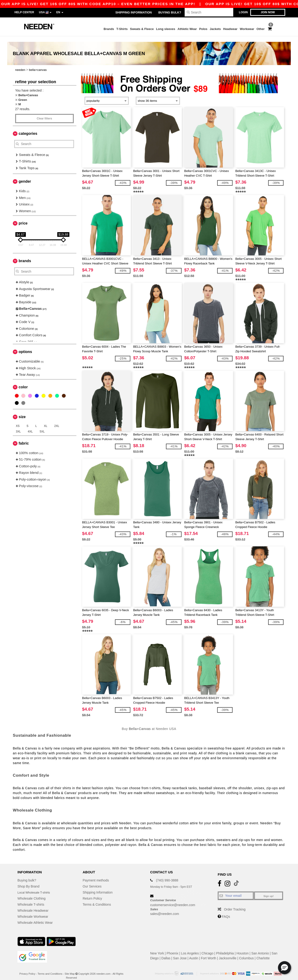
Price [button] (23, 218)
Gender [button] (25, 176)
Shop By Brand (28, 881)
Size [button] (22, 411)
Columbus (246, 953)
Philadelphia (225, 948)
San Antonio (260, 948)
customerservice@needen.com (173, 899)
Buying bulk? (170, 12)
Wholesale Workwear (33, 911)
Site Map (70, 968)
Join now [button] (268, 12)
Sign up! (269, 891)
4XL (30, 426)
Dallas (166, 953)
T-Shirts (122, 29)
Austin (194, 953)
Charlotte (263, 953)
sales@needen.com (165, 908)
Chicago (207, 948)
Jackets (215, 29)
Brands (109, 29)
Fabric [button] (24, 437)
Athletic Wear (187, 29)
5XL (42, 426)
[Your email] (236, 890)
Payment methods (96, 875)
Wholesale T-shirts (31, 899)
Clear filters (44, 113)
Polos (203, 29)
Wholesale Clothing (32, 893)
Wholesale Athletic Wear (35, 917)
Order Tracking (235, 904)
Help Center (24, 12)
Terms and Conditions (50, 968)
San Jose (180, 953)
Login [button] (243, 12)
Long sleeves (166, 29)
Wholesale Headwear (33, 905)
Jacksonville (228, 953)
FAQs (226, 911)
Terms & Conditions (97, 899)
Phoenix (173, 948)
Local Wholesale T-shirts (35, 887)
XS (18, 420)
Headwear (230, 29)
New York (157, 948)
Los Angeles (190, 948)
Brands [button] (25, 255)
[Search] (209, 12)
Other (261, 29)
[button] (284, 968)
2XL (57, 420)
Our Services (92, 881)
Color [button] (23, 381)
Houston (243, 948)
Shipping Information (133, 12)
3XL (18, 426)
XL (46, 420)
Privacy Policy (27, 968)
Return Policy (92, 893)
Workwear (247, 29)
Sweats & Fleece (142, 29)
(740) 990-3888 (167, 875)
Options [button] (25, 346)
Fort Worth (209, 953)
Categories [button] (28, 128)
